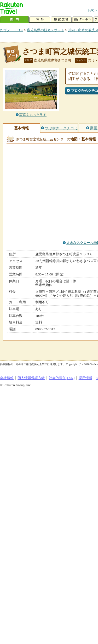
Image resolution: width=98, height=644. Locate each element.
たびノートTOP (12, 30)
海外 (40, 20)
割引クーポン (83, 20)
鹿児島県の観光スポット (46, 30)
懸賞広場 (61, 20)
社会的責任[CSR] (62, 378)
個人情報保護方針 (31, 378)
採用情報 (85, 378)
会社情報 (7, 378)
